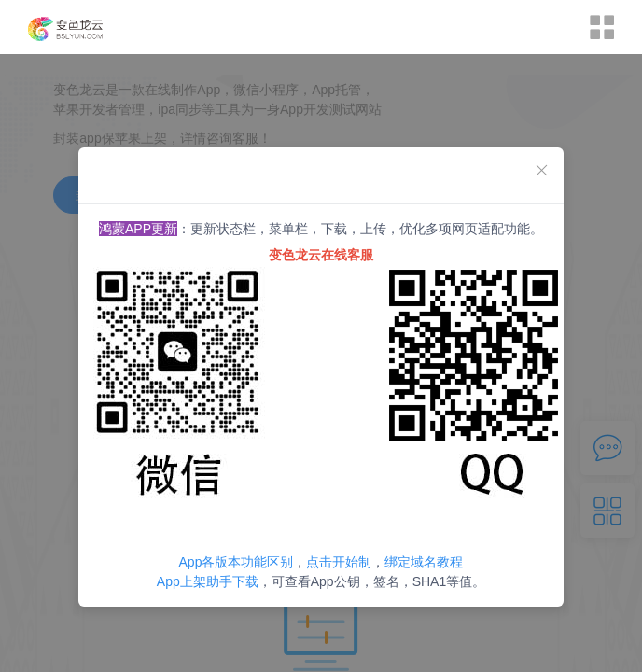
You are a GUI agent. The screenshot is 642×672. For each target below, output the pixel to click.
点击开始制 (339, 562)
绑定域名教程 (424, 562)
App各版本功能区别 (237, 562)
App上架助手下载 (208, 581)
